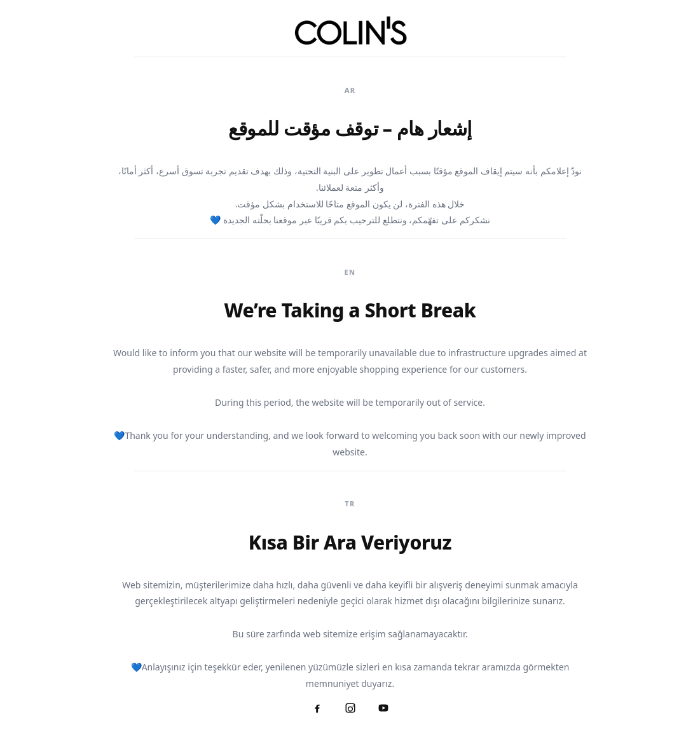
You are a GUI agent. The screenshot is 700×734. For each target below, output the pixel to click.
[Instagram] (350, 708)
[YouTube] (383, 708)
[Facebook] (317, 708)
